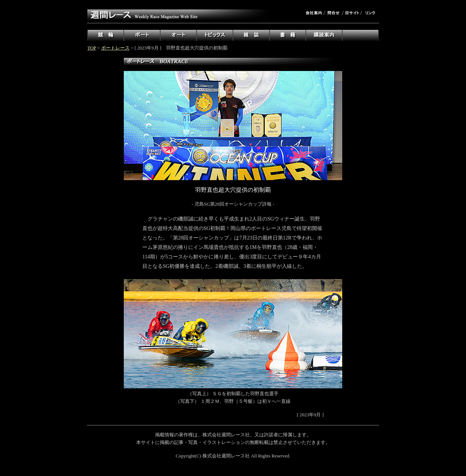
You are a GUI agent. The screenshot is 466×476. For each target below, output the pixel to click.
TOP (92, 48)
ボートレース (115, 48)
